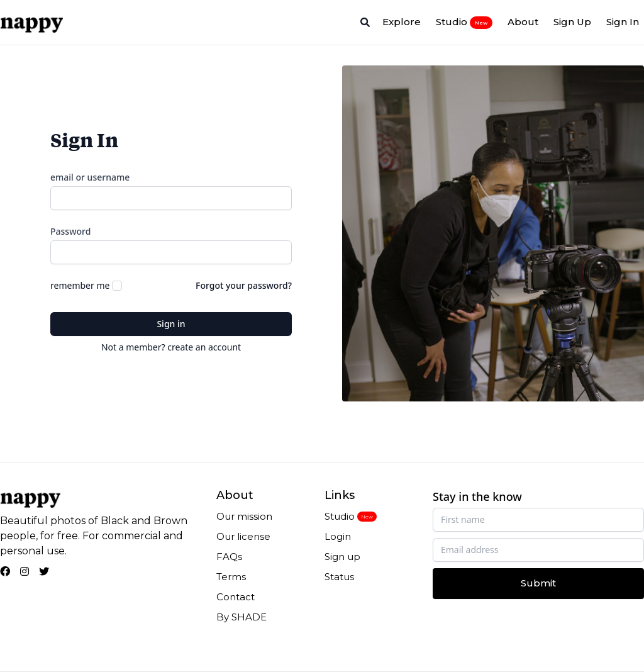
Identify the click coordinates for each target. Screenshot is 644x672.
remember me (80, 285)
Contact (236, 597)
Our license (243, 536)
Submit (538, 583)
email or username (90, 177)
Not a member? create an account (171, 347)
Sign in (171, 324)
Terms (231, 577)
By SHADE (241, 617)
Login (338, 536)
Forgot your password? (244, 285)
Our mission (244, 516)
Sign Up (572, 22)
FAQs (229, 557)
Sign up (342, 557)
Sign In (623, 22)
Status (339, 577)
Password (70, 231)
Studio (464, 22)
